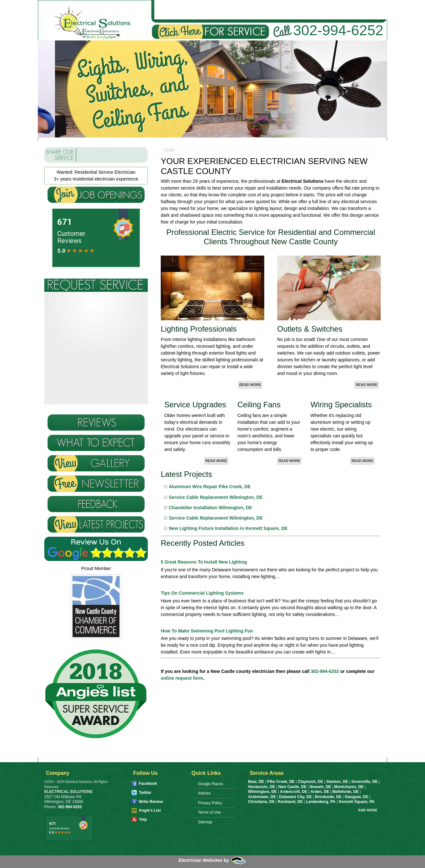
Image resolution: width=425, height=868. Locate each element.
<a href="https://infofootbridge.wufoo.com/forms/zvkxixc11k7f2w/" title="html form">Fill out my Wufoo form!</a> (96, 376)
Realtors (311, 10)
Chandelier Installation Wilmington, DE (210, 508)
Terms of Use (209, 812)
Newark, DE (320, 787)
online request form (182, 678)
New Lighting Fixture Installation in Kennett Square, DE (228, 528)
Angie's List (150, 810)
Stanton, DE (337, 782)
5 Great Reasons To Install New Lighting (204, 562)
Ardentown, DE (262, 797)
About (194, 10)
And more (368, 810)
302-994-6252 (338, 30)
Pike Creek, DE (281, 782)
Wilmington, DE (262, 792)
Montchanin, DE (349, 787)
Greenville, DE (364, 782)
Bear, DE (256, 782)
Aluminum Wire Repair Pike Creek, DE (210, 487)
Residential (229, 10)
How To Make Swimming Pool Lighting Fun (207, 631)
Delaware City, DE (295, 797)
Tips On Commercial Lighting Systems (202, 593)
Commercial (271, 10)
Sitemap (205, 822)
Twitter (145, 793)
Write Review (151, 802)
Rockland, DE (291, 802)
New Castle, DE (292, 787)
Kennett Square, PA (357, 802)
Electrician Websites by (212, 860)
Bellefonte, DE (346, 792)
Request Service (357, 10)
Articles (204, 793)
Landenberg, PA (321, 802)
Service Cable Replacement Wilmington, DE (216, 497)
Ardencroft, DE (294, 792)
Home (167, 10)
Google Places (211, 784)
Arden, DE (320, 792)
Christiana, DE (262, 802)
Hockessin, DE (262, 787)
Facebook (148, 784)
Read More (250, 385)
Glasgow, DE (357, 797)
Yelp (143, 819)
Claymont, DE (311, 782)
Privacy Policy (210, 803)
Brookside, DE (329, 797)
